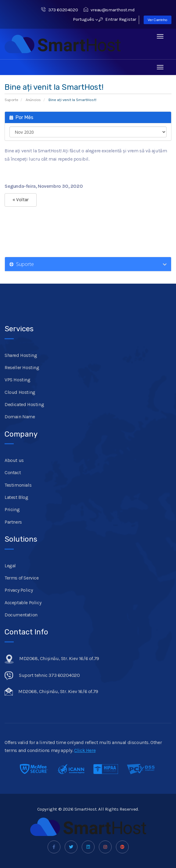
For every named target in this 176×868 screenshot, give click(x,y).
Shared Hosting (21, 355)
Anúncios (33, 100)
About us (14, 460)
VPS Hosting (18, 380)
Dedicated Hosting (24, 404)
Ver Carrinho (158, 20)
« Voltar (21, 200)
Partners (13, 522)
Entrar (108, 19)
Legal (10, 566)
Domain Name (20, 417)
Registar (128, 19)
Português (85, 19)
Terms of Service (22, 578)
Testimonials (18, 485)
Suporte (11, 100)
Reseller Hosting (22, 367)
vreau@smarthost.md (109, 10)
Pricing (12, 509)
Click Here (85, 750)
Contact (13, 472)
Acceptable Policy (23, 603)
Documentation (21, 615)
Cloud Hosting (20, 392)
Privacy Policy (19, 590)
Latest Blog (16, 497)
